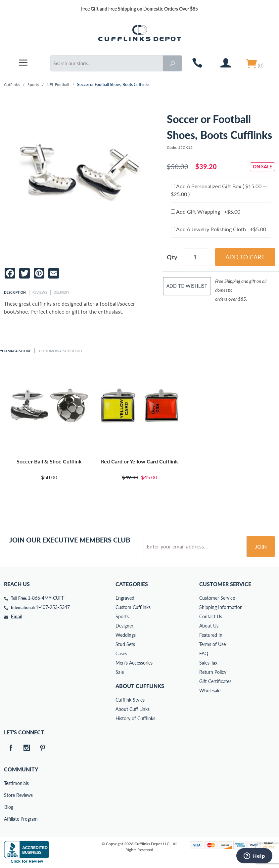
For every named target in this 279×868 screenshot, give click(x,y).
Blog (9, 807)
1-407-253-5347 (53, 607)
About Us (209, 626)
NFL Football (58, 85)
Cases (121, 653)
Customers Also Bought (61, 351)
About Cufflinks (140, 686)
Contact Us (211, 616)
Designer (124, 626)
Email (17, 616)
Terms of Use (212, 644)
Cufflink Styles (130, 700)
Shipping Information (221, 607)
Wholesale (210, 691)
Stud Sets (125, 644)
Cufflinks (12, 85)
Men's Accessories (134, 663)
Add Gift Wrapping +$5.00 (206, 212)
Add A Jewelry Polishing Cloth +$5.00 (218, 229)
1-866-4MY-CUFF (46, 598)
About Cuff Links (133, 709)
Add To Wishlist (187, 286)
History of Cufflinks (135, 718)
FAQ (204, 653)
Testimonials (9, 783)
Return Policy (213, 672)
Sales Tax (208, 663)
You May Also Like (16, 351)
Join (261, 547)
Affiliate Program (9, 819)
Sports (33, 85)
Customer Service (217, 598)
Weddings (126, 635)
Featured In (211, 635)
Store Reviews (9, 795)
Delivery (61, 292)
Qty (172, 257)
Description (15, 292)
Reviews (40, 292)
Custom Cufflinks (133, 607)
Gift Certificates (215, 681)
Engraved (125, 598)
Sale (120, 672)
